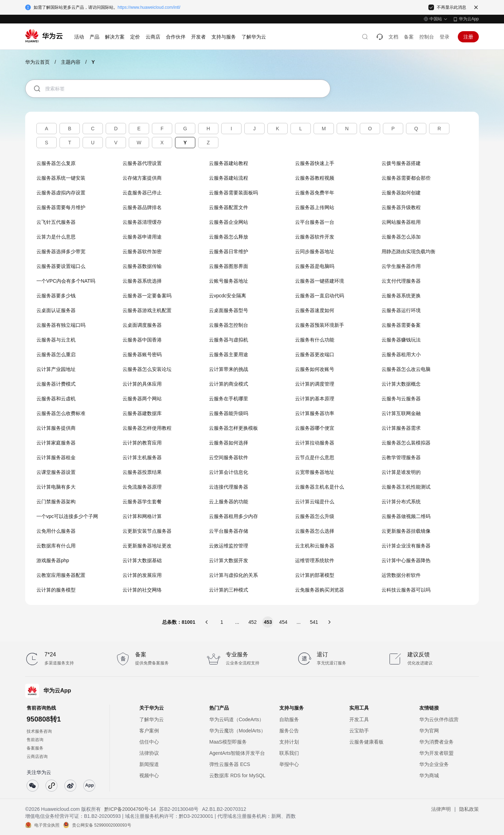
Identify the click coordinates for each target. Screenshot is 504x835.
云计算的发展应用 (142, 575)
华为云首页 (37, 62)
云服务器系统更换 (401, 296)
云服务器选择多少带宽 (61, 251)
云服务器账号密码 (142, 354)
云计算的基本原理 (315, 399)
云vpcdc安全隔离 (228, 296)
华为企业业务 (434, 764)
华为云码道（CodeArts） (237, 719)
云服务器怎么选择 (315, 531)
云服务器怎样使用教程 (147, 428)
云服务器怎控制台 (229, 325)
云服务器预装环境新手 (320, 325)
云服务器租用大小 (401, 354)
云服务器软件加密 (142, 251)
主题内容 (71, 62)
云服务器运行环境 (401, 310)
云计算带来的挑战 (229, 369)
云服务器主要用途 (229, 354)
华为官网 (429, 731)
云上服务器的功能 (229, 502)
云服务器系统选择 (142, 281)
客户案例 (149, 731)
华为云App (469, 19)
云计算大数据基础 (142, 560)
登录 (444, 37)
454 (283, 622)
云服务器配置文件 (229, 207)
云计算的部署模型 (315, 575)
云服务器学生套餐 (142, 502)
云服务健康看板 (366, 742)
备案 (409, 37)
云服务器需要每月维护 (61, 207)
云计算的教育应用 (142, 443)
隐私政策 (469, 809)
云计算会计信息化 (229, 472)
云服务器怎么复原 (56, 163)
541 (314, 622)
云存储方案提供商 (142, 178)
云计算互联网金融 (401, 413)
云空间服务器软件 (229, 457)
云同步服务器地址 (315, 251)
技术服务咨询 (39, 731)
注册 (468, 37)
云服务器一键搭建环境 (320, 281)
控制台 (427, 37)
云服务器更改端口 (315, 354)
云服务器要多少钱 (56, 296)
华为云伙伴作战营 (439, 719)
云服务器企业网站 (229, 222)
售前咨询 (35, 740)
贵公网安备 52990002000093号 (102, 825)
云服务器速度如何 (315, 310)
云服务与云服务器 (401, 399)
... (237, 622)
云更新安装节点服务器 (147, 531)
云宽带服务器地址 (315, 472)
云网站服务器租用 (401, 222)
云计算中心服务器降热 (406, 560)
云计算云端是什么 (315, 502)
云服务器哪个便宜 (315, 428)
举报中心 (289, 764)
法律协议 (149, 753)
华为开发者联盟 (436, 753)
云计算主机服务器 (142, 457)
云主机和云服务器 (315, 546)
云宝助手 (359, 731)
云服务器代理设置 (142, 163)
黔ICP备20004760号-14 (130, 809)
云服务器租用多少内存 (233, 516)
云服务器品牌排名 (142, 207)
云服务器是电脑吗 (315, 266)
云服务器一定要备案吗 (147, 296)
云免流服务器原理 (142, 487)
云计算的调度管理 (315, 384)
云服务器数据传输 (142, 266)
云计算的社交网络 (142, 590)
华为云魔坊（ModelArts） (237, 731)
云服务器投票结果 (142, 472)
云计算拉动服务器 (315, 443)
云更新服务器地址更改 (147, 546)
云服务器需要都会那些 (406, 178)
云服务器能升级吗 (229, 413)
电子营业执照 (47, 825)
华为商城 (429, 775)
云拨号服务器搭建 (401, 163)
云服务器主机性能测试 (406, 487)
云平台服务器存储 (229, 531)
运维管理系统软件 (315, 560)
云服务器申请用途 (142, 237)
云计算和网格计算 (142, 516)
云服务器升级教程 (401, 207)
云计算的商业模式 (229, 384)
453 (268, 622)
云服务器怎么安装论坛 (147, 369)
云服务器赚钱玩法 (401, 340)
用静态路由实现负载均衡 (408, 251)
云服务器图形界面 (229, 266)
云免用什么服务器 (56, 531)
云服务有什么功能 (315, 340)
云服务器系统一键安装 (61, 178)
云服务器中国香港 (142, 340)
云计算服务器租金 (56, 457)
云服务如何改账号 (315, 369)
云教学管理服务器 (401, 457)
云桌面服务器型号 (229, 310)
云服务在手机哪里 (229, 399)
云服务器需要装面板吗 (233, 193)
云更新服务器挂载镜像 (406, 531)
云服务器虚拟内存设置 (61, 193)
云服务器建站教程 (229, 163)
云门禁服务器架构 (56, 502)
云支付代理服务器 (401, 281)
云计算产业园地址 (56, 369)
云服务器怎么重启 (56, 354)
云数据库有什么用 (56, 546)
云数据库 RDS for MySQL (237, 775)
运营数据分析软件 (401, 575)
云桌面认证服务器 (56, 310)
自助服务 (289, 719)
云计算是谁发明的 (401, 472)
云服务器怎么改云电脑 (406, 369)
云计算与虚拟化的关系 (233, 575)
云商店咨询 (37, 757)
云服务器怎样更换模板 (233, 428)
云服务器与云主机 (56, 340)
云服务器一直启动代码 (320, 296)
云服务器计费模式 (56, 384)
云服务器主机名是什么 (320, 487)
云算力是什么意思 (56, 237)
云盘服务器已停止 (142, 193)
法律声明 (441, 809)
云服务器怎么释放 (229, 237)
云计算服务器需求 (401, 428)
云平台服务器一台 (315, 222)
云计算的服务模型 (56, 590)
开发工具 (359, 719)
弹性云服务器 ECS (230, 764)
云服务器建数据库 (142, 413)
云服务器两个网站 (142, 399)
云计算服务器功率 (315, 413)
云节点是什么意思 (315, 457)
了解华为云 (152, 719)
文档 (393, 37)
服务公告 (289, 731)
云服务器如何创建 (401, 193)
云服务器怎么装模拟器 (406, 443)
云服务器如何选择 (229, 443)
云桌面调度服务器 (142, 325)
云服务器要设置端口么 (61, 266)
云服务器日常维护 (229, 251)
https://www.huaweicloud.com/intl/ (149, 7)
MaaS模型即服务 (228, 742)
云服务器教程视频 (315, 178)
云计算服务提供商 (56, 428)
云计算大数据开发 (229, 560)
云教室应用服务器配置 (61, 575)
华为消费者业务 (436, 742)
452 (253, 622)
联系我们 (289, 753)
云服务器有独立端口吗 (61, 325)
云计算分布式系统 (401, 502)
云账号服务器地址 (229, 281)
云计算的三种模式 (229, 590)
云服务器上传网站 (315, 207)
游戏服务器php (53, 560)
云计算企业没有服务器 (406, 546)
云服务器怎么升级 (315, 516)
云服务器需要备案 (401, 325)
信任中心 (149, 742)
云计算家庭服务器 (56, 443)
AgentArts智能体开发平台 (237, 753)
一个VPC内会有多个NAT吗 (66, 281)
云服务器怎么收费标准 (61, 413)
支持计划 (289, 742)
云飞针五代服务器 (56, 222)
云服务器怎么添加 (401, 237)
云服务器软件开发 (315, 237)
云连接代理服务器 (229, 487)
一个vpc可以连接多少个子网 (67, 516)
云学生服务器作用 (401, 266)
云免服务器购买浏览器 (320, 590)
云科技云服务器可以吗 (406, 590)
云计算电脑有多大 (56, 487)
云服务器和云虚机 (56, 399)
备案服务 (35, 748)
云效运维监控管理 (229, 546)
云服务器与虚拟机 (229, 340)
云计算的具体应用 (142, 384)
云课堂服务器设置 (56, 472)
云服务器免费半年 (315, 193)
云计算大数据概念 (401, 384)
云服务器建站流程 (229, 178)
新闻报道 (149, 764)
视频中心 (149, 775)
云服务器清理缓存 (142, 222)
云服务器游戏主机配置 (147, 310)
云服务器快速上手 (315, 163)
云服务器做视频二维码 (406, 516)
